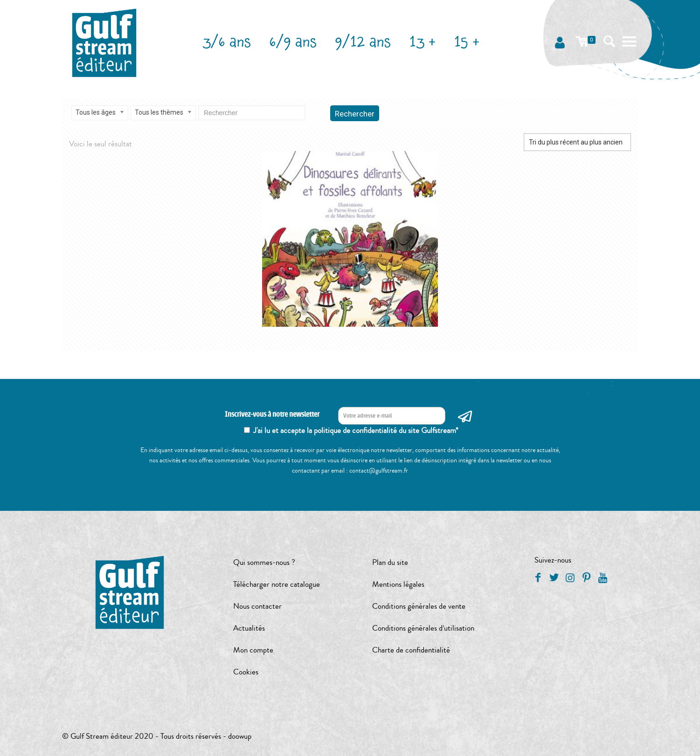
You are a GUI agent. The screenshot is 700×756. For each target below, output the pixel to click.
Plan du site (390, 562)
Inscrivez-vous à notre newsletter (272, 415)
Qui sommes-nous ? (264, 562)
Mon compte (253, 650)
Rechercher (355, 114)
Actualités (249, 628)
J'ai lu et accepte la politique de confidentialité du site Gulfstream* (356, 430)
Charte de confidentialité (411, 650)
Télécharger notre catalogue (277, 584)
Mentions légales (398, 584)
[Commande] (577, 142)
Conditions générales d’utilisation (423, 628)
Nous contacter (257, 606)
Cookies (246, 672)
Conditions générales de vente (419, 606)
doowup (240, 736)
